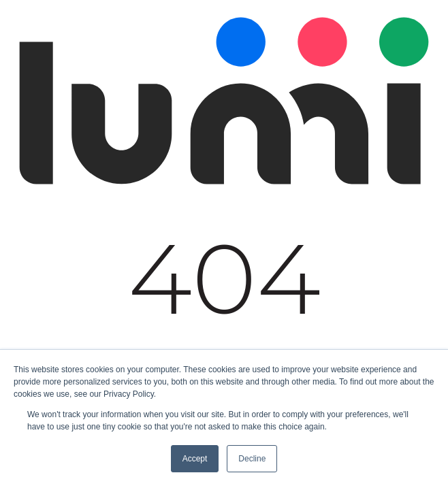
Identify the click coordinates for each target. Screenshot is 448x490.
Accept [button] (195, 459)
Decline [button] (252, 459)
